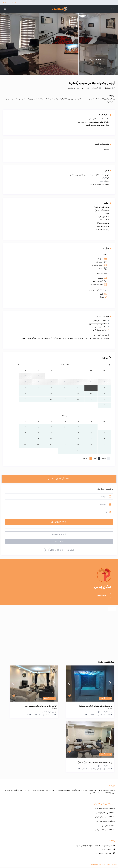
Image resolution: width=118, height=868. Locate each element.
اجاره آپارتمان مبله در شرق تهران (105, 817)
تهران (104, 178)
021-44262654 (107, 849)
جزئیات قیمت (105, 115)
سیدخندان (46, 715)
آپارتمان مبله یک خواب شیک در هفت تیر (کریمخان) (95, 763)
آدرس (108, 171)
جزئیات (107, 203)
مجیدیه (102, 181)
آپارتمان (95, 88)
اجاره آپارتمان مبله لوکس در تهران (105, 830)
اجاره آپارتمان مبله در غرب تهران (105, 813)
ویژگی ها (107, 248)
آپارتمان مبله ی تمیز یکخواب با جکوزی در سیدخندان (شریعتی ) (95, 707)
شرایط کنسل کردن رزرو (102, 335)
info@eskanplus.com (104, 853)
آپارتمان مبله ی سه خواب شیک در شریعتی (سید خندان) (41, 707)
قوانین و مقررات (104, 316)
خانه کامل (108, 88)
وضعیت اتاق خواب (103, 144)
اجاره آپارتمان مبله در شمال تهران (105, 809)
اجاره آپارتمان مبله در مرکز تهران (105, 821)
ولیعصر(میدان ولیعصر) (98, 769)
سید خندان (102, 715)
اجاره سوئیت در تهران (108, 826)
